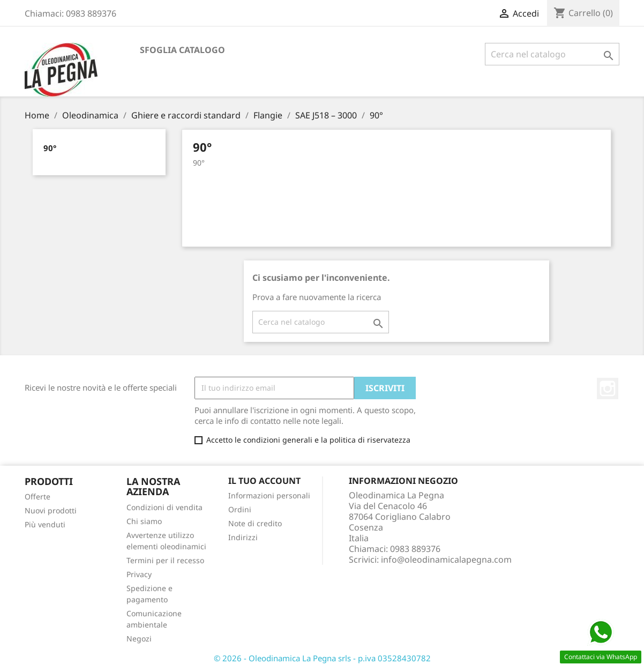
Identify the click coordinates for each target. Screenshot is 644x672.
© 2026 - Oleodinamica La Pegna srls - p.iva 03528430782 (322, 658)
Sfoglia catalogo (182, 50)
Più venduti (45, 524)
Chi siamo (144, 521)
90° (50, 148)
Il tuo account (264, 481)
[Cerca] (552, 54)
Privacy (139, 574)
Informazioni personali (269, 495)
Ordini (240, 509)
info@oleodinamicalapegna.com (446, 559)
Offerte (38, 496)
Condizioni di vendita (164, 507)
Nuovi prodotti (51, 510)
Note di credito (255, 523)
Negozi (139, 639)
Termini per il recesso (165, 560)
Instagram (608, 389)
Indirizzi (243, 537)
